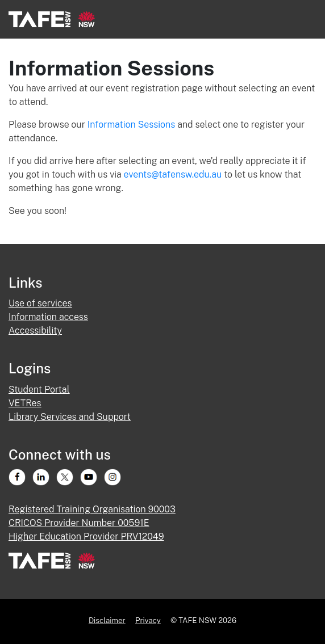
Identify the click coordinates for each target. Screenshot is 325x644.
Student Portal (39, 390)
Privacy (148, 620)
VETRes (25, 403)
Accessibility (35, 331)
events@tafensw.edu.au (173, 174)
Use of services (40, 303)
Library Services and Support (70, 417)
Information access (48, 317)
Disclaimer (107, 620)
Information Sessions (132, 125)
